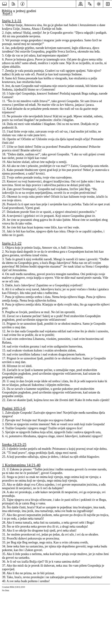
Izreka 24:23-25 (14, 444)
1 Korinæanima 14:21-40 (21, 465)
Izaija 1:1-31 (12, 21)
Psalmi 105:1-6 (14, 408)
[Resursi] (13, 3)
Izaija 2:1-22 (12, 243)
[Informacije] (22, 3)
